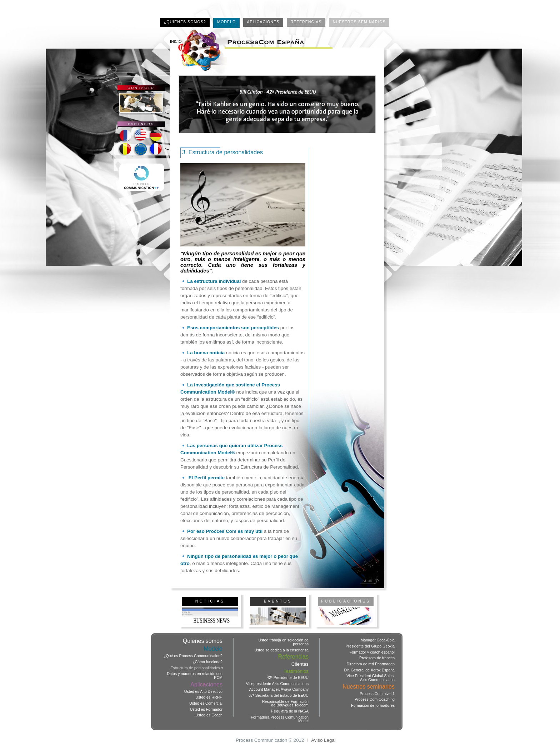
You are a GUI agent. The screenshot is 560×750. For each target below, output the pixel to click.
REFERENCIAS (306, 22)
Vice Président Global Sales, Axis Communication (371, 678)
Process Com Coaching (375, 699)
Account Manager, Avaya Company (279, 689)
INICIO (176, 41)
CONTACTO (141, 88)
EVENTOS (278, 601)
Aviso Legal (323, 740)
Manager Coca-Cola (378, 640)
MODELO (226, 22)
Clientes (300, 664)
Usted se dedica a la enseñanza (281, 650)
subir (368, 581)
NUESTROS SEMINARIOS (359, 22)
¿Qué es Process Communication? (193, 656)
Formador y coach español (372, 652)
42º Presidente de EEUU (288, 678)
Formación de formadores (373, 706)
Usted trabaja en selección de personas (284, 642)
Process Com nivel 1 (377, 694)
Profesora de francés (377, 658)
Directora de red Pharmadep (371, 664)
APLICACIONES (263, 22)
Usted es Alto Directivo (203, 692)
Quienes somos (203, 641)
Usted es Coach (209, 715)
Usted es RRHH (209, 697)
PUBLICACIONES (346, 601)
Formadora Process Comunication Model (280, 719)
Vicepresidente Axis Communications (277, 684)
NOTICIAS (210, 601)
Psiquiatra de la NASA (290, 711)
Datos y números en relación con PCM (195, 676)
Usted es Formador (206, 709)
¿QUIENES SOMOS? (185, 22)
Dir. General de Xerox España (369, 670)
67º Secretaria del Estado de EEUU (279, 696)
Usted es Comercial (206, 703)
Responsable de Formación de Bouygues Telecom (285, 703)
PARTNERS (141, 124)
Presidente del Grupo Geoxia (370, 646)
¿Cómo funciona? (207, 662)
